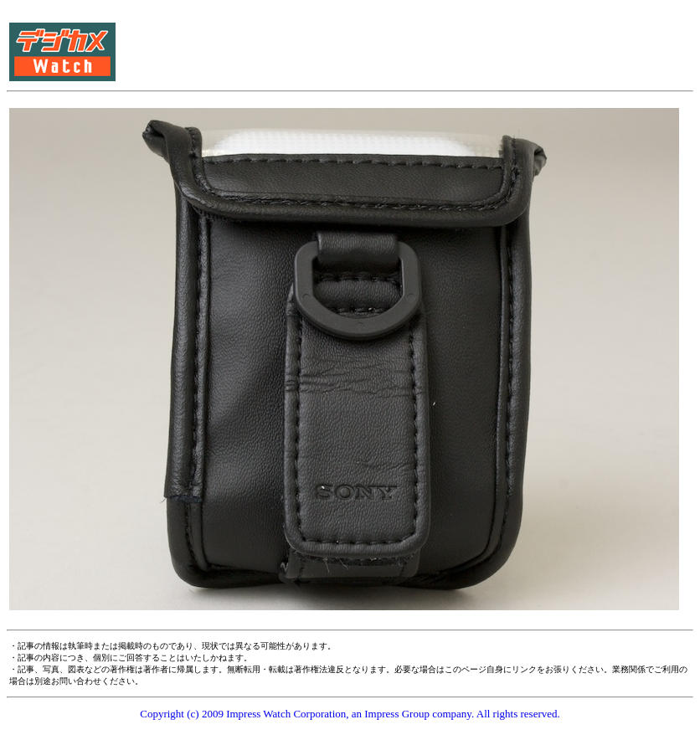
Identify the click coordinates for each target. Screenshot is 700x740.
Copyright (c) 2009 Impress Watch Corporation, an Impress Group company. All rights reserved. (350, 714)
